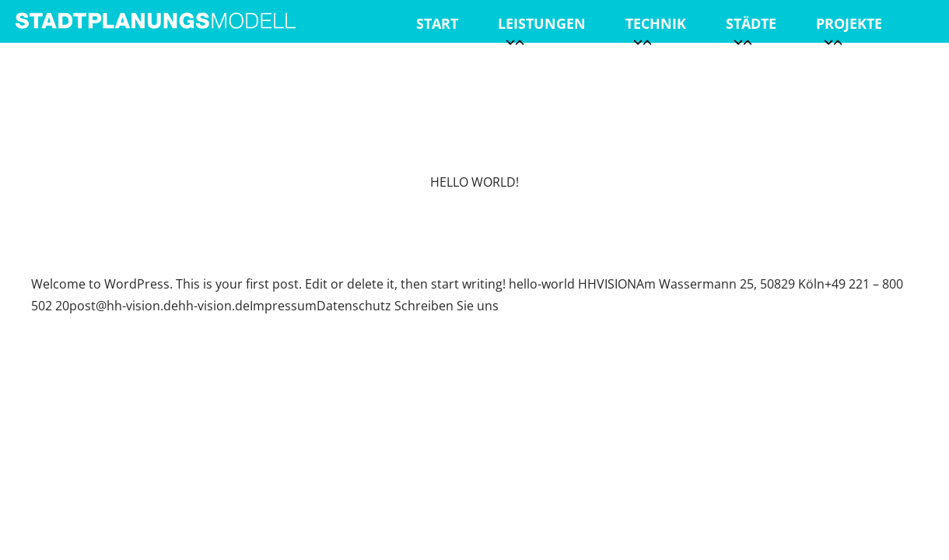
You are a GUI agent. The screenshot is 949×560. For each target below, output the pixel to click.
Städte (751, 28)
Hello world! (474, 182)
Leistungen (542, 28)
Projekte (849, 28)
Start (437, 23)
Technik (656, 28)
